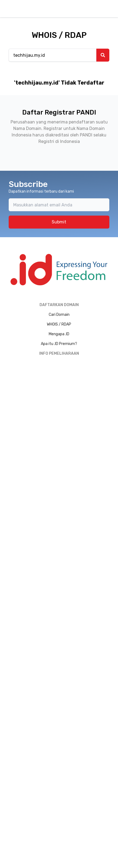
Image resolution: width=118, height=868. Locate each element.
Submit (59, 222)
